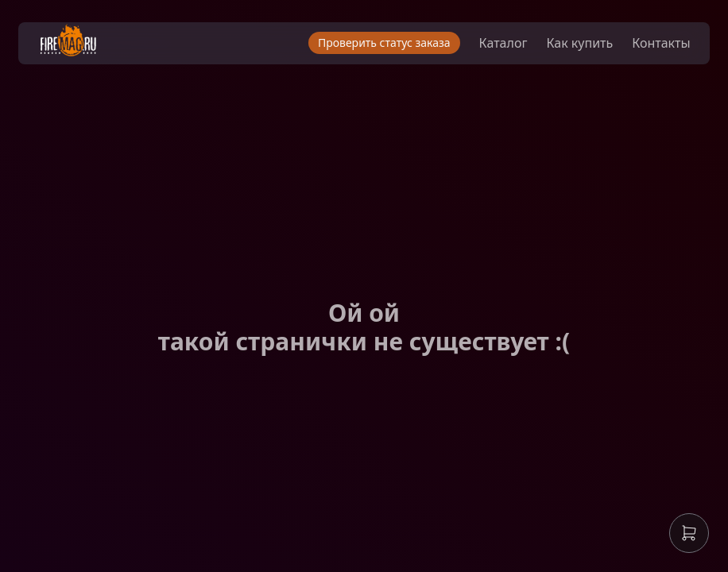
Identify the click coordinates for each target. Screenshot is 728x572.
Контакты (648, 48)
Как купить (567, 48)
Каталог (490, 48)
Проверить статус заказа (371, 47)
